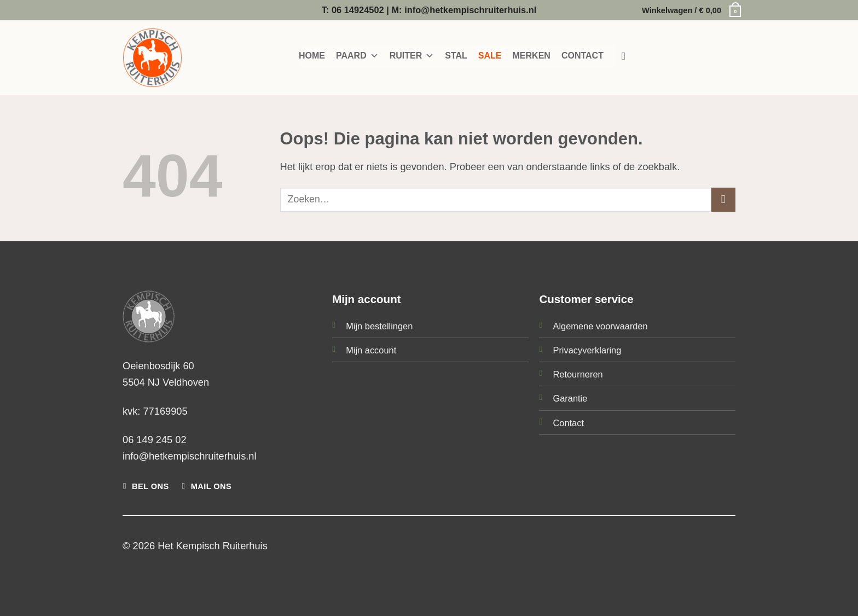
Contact (568, 423)
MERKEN (532, 56)
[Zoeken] (627, 56)
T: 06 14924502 (353, 10)
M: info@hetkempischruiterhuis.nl (464, 10)
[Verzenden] (723, 200)
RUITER (412, 56)
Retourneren (578, 374)
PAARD (357, 56)
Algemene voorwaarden (600, 326)
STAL (456, 56)
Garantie (570, 398)
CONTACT (582, 56)
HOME (312, 56)
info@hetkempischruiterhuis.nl (190, 456)
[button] (689, 10)
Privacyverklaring (587, 350)
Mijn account (371, 350)
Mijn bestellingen (379, 326)
